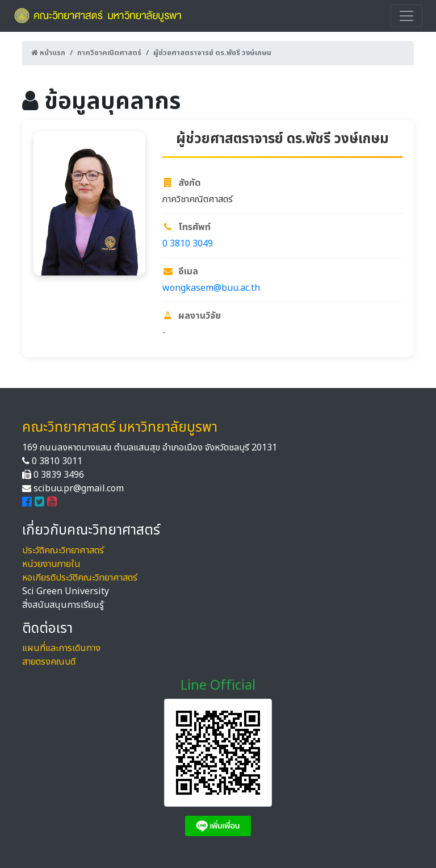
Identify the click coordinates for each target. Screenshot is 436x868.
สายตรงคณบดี (49, 662)
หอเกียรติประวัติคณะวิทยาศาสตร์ (80, 578)
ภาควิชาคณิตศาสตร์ (109, 53)
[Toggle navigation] (406, 16)
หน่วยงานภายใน (51, 564)
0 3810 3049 (188, 244)
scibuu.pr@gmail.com (79, 489)
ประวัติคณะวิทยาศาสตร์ (63, 550)
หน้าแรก (48, 53)
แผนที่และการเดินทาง (61, 648)
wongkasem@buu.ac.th (211, 288)
